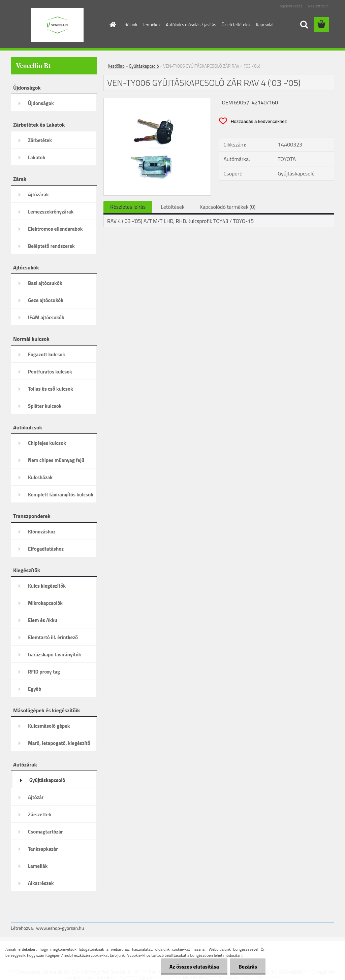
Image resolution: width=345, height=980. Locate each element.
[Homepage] (112, 25)
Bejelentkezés (290, 6)
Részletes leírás (128, 207)
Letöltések (172, 207)
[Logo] (57, 25)
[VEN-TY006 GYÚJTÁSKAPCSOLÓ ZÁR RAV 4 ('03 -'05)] (157, 101)
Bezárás (248, 967)
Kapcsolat (265, 25)
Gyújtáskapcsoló (144, 66)
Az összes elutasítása (194, 967)
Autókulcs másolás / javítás (191, 25)
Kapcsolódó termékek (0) (227, 207)
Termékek (151, 25)
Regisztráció (318, 6)
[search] (304, 25)
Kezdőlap (116, 66)
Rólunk (131, 25)
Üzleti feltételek (236, 25)
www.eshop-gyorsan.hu (60, 928)
